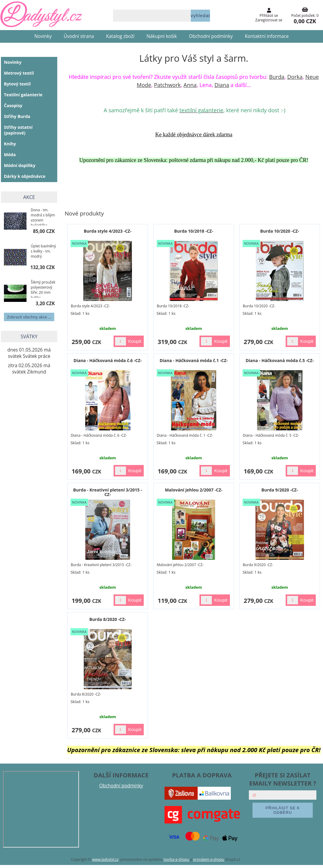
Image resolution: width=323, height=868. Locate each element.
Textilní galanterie (23, 95)
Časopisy (13, 105)
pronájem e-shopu (209, 859)
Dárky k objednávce (25, 176)
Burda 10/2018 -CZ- (194, 231)
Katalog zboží (120, 36)
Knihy (10, 144)
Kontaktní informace (267, 36)
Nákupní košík (162, 36)
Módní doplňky (20, 165)
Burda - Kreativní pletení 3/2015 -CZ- (108, 492)
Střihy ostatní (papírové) (18, 130)
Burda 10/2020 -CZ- (280, 231)
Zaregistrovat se (269, 20)
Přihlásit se (269, 15)
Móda (10, 155)
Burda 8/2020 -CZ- (107, 619)
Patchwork (167, 85)
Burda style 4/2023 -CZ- (108, 231)
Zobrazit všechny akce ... (29, 317)
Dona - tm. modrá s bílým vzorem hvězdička (43, 216)
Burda (277, 77)
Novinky (43, 36)
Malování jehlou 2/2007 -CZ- (194, 490)
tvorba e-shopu (176, 859)
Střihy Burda (17, 116)
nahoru (314, 859)
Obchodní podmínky (211, 36)
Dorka (295, 77)
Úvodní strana (79, 36)
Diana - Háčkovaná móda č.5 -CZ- (280, 360)
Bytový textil (17, 84)
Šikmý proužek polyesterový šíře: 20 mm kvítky (43, 289)
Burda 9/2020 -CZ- (280, 490)
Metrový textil (19, 73)
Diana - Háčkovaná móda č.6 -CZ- (108, 360)
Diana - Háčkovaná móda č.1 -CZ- (194, 360)
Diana (222, 85)
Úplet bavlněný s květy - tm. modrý (43, 251)
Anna (190, 85)
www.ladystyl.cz (105, 859)
